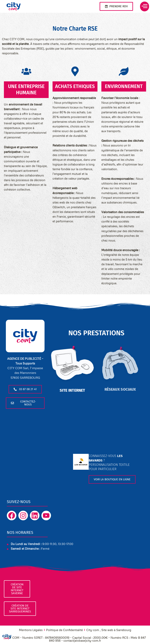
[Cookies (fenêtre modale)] (7, 637)
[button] (142, 6)
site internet (72, 387)
